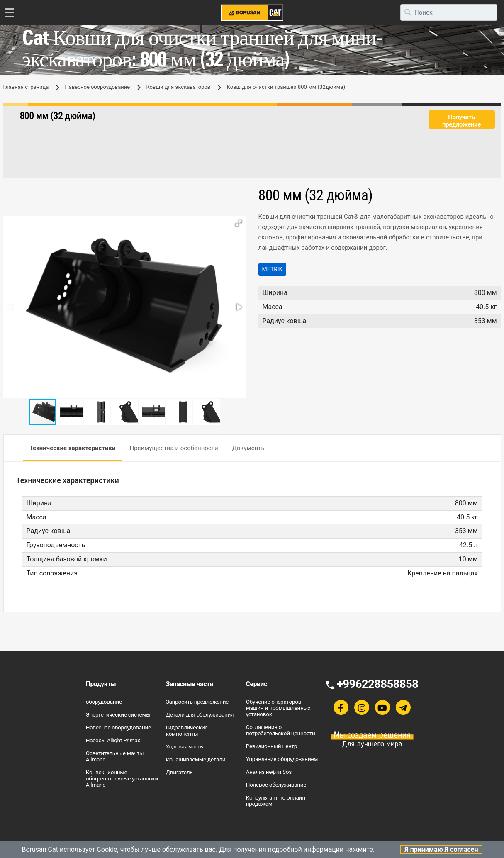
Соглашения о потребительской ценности (281, 730)
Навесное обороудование (98, 87)
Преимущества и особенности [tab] (174, 448)
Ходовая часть (185, 746)
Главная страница (26, 87)
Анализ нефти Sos (269, 772)
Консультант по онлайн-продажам (276, 801)
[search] (449, 12)
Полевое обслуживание (276, 785)
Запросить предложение (197, 702)
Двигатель (179, 772)
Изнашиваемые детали (196, 759)
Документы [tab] (249, 448)
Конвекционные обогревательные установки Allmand (122, 778)
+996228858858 (377, 684)
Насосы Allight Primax (113, 740)
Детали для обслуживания (200, 714)
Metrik (273, 269)
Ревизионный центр (271, 746)
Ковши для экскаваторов (178, 87)
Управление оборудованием (282, 759)
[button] (239, 223)
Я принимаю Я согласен (441, 849)
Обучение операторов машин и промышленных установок (278, 708)
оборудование (104, 702)
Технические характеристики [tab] (73, 448)
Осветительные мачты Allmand (115, 756)
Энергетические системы (118, 714)
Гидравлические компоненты (187, 730)
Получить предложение (461, 121)
